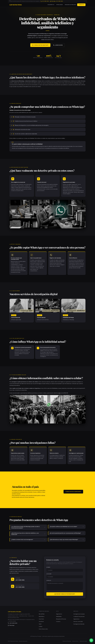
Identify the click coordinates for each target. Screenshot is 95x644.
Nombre (48, 567)
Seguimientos (51, 5)
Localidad (49, 574)
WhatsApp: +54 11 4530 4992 (56, 1)
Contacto (58, 622)
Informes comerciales (78, 622)
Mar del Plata (42, 614)
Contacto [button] (81, 5)
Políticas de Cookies (83, 641)
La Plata (41, 627)
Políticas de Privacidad (67, 641)
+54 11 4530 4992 (45, 1)
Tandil (40, 624)
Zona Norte (41, 622)
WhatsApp (11, 625)
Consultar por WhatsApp (40, 45)
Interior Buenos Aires (43, 629)
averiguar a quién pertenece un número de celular (25, 382)
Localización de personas (79, 617)
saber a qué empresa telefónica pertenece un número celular (32, 393)
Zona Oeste (41, 619)
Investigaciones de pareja (79, 614)
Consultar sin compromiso (73, 492)
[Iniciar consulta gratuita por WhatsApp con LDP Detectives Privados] (91, 640)
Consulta (49, 580)
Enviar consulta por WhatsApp (65, 594)
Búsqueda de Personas (70, 5)
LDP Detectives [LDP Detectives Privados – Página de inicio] (16, 5)
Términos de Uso (75, 641)
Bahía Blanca (42, 617)
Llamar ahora (58, 45)
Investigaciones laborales (79, 624)
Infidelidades (60, 5)
